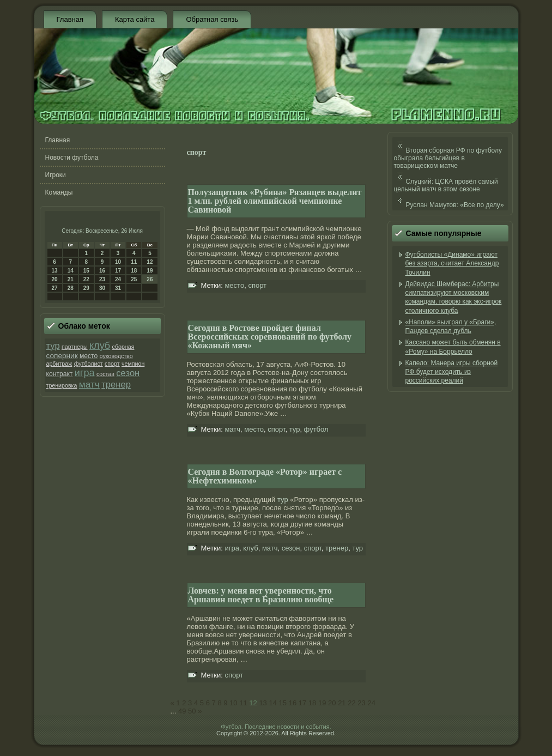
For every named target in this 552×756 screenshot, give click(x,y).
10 (118, 262)
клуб (100, 346)
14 (71, 271)
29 (86, 288)
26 (150, 279)
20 (55, 279)
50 (192, 711)
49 (182, 711)
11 (134, 262)
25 (134, 279)
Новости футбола (72, 158)
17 (118, 271)
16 (102, 271)
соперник (62, 356)
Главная (70, 19)
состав (105, 374)
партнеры (75, 347)
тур (53, 346)
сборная (123, 347)
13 (55, 271)
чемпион (133, 364)
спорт (112, 364)
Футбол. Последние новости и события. (276, 727)
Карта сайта (135, 19)
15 (86, 271)
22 (86, 279)
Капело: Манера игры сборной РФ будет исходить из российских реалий (452, 372)
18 (134, 271)
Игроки (56, 175)
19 (150, 271)
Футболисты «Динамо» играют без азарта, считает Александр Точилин (452, 264)
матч (89, 384)
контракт (60, 374)
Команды (59, 192)
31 (118, 288)
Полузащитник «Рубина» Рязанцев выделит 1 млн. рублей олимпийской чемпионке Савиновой (275, 201)
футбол (316, 429)
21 (71, 279)
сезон (128, 373)
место (89, 356)
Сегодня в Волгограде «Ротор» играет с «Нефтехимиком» (265, 476)
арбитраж (59, 364)
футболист (89, 364)
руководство (116, 356)
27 (55, 288)
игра (85, 373)
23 (102, 279)
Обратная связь (212, 19)
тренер (116, 385)
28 (71, 288)
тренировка (62, 385)
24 (118, 279)
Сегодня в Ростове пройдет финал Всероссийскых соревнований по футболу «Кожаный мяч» (270, 337)
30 (102, 288)
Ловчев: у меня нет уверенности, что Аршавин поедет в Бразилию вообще (261, 595)
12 (150, 262)
